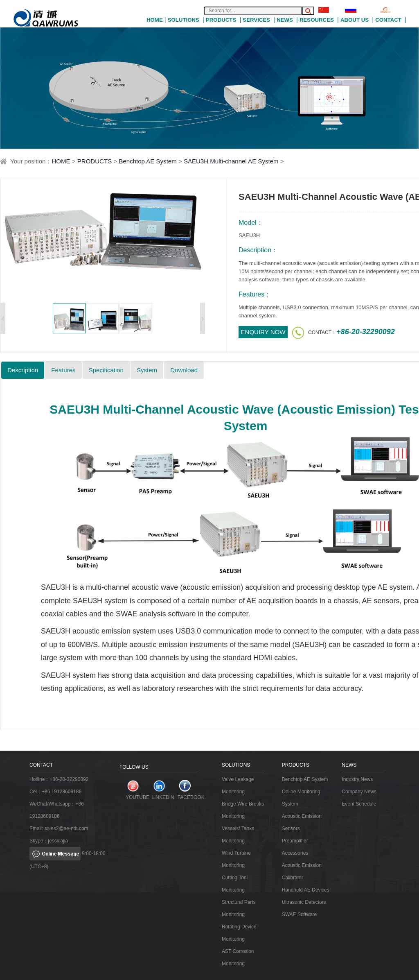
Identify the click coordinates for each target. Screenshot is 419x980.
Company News (359, 792)
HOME (155, 20)
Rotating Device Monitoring (239, 933)
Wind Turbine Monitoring (236, 859)
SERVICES (256, 20)
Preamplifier (295, 841)
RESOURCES (317, 20)
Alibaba (394, 10)
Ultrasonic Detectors (304, 902)
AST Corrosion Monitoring (238, 957)
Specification (106, 370)
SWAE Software (300, 914)
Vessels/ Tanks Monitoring (238, 835)
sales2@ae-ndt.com (66, 828)
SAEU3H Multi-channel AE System (231, 161)
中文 (329, 10)
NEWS (285, 20)
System (147, 370)
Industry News (357, 779)
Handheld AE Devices (306, 890)
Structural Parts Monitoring (239, 908)
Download (184, 370)
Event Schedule (359, 804)
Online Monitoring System (301, 798)
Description (23, 370)
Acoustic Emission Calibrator (302, 871)
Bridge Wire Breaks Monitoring (243, 810)
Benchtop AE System (148, 161)
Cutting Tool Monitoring (235, 884)
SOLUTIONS (184, 20)
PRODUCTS (221, 20)
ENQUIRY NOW (263, 332)
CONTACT (388, 20)
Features (63, 370)
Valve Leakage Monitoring (238, 785)
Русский (360, 10)
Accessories (295, 853)
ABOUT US (355, 20)
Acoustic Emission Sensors (302, 822)
